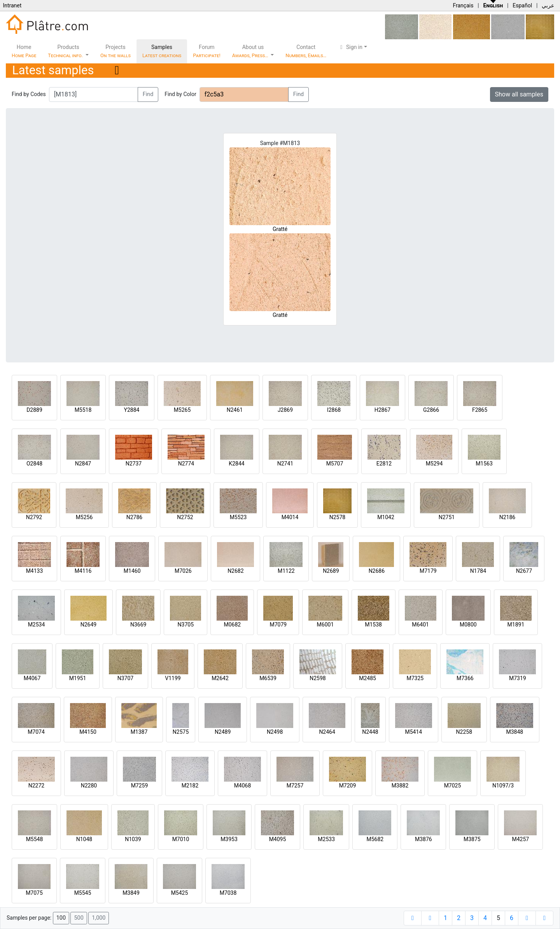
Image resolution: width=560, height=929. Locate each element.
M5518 (83, 410)
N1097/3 (503, 786)
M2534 (37, 625)
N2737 (134, 464)
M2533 (326, 839)
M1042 (386, 517)
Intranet (12, 5)
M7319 (518, 678)
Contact (306, 51)
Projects (115, 51)
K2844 (236, 464)
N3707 (125, 678)
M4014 (290, 517)
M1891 (516, 625)
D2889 (34, 410)
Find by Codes (29, 94)
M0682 (232, 625)
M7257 (295, 786)
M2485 (367, 678)
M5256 (84, 517)
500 (79, 918)
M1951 (78, 678)
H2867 (382, 410)
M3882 (400, 786)
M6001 (325, 625)
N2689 (331, 571)
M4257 (520, 839)
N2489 (223, 732)
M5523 (238, 517)
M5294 (434, 464)
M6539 (268, 678)
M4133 (35, 571)
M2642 (220, 678)
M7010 (181, 839)
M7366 (465, 678)
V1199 (173, 678)
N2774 (186, 464)
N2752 (185, 517)
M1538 (373, 625)
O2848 (34, 464)
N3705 (186, 625)
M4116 (83, 571)
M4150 (88, 732)
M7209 (348, 786)
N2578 (337, 517)
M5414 (413, 732)
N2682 (235, 571)
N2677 (524, 571)
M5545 (83, 893)
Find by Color (180, 94)
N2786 (134, 517)
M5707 (335, 464)
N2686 (377, 571)
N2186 (507, 517)
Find (148, 94)
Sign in (350, 47)
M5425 (180, 893)
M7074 (36, 732)
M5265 (182, 410)
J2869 (285, 410)
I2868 (334, 410)
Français (463, 5)
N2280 (89, 786)
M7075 (34, 893)
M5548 (35, 839)
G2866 (431, 410)
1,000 (99, 918)
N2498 (275, 732)
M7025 (453, 786)
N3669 (138, 625)
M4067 (32, 678)
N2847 (83, 464)
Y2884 (132, 410)
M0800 (468, 625)
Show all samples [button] (519, 94)
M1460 (132, 571)
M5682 (375, 839)
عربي (548, 5)
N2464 (327, 732)
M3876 (423, 839)
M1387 (139, 732)
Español (522, 5)
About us (251, 51)
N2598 (318, 678)
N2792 (34, 517)
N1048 (84, 839)
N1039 (133, 839)
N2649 (88, 625)
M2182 (190, 786)
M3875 (472, 839)
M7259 (140, 786)
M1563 (484, 464)
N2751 (447, 517)
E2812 (384, 464)
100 (61, 918)
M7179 (428, 571)
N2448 (370, 732)
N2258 (464, 732)
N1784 (478, 571)
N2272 (36, 786)
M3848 (514, 732)
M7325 (415, 678)
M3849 (131, 893)
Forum (207, 51)
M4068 (243, 786)
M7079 (278, 625)
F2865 (480, 410)
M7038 (228, 893)
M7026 (183, 571)
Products (66, 51)
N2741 (285, 464)
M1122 (286, 571)
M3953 (229, 839)
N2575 (181, 732)
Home (24, 51)
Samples (162, 51)
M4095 (278, 839)
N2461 (235, 410)
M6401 (420, 625)
